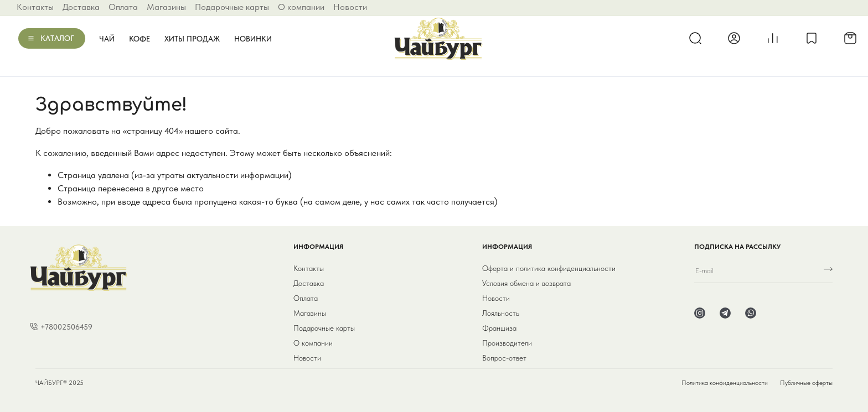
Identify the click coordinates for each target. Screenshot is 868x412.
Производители (507, 343)
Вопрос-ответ (504, 358)
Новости (350, 7)
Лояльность (501, 313)
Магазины (166, 7)
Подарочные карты (232, 7)
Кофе (139, 39)
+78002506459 (66, 327)
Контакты (35, 7)
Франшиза (499, 328)
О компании (301, 7)
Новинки (253, 39)
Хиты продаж (192, 39)
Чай (107, 39)
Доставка (81, 7)
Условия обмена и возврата (526, 283)
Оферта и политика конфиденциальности (549, 268)
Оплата (123, 7)
